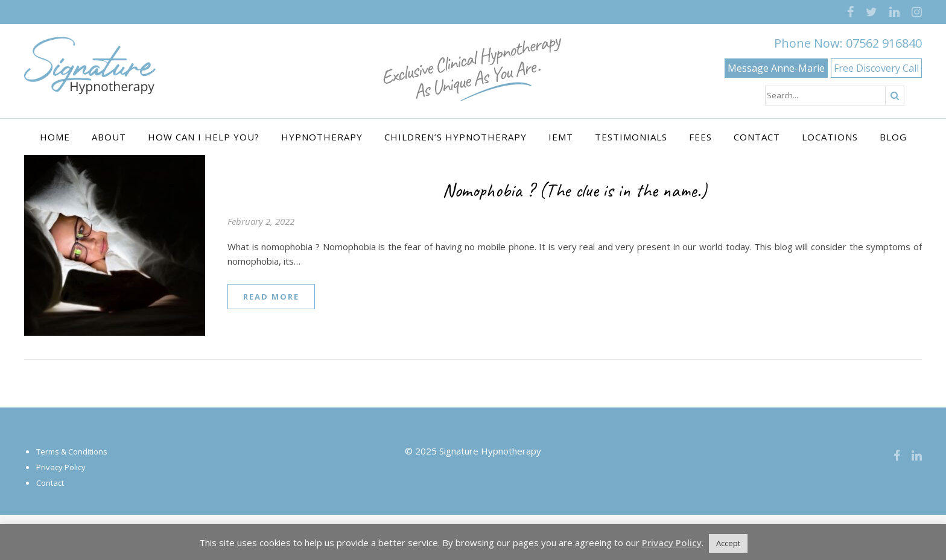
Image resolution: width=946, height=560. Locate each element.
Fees (700, 137)
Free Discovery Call (876, 68)
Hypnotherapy (322, 137)
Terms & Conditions (72, 451)
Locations (830, 137)
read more (271, 297)
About (109, 137)
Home (55, 137)
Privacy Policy (61, 467)
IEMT (561, 137)
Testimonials (631, 137)
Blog (893, 137)
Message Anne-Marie (776, 68)
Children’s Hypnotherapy (456, 137)
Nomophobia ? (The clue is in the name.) (575, 190)
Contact (757, 137)
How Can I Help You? (204, 137)
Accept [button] (728, 543)
